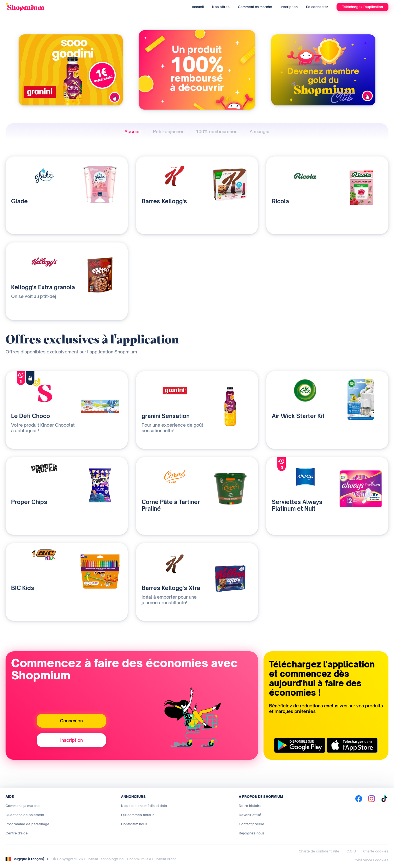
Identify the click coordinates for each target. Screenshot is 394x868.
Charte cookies (376, 851)
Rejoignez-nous (252, 833)
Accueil (198, 7)
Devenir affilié (250, 815)
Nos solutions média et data (144, 806)
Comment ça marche (255, 7)
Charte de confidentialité (319, 851)
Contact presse (252, 824)
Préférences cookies (371, 860)
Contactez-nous (134, 824)
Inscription (289, 7)
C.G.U (351, 851)
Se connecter (317, 7)
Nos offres (221, 7)
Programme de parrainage (27, 824)
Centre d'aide (17, 833)
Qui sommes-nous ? (137, 815)
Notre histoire (250, 806)
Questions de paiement (25, 815)
